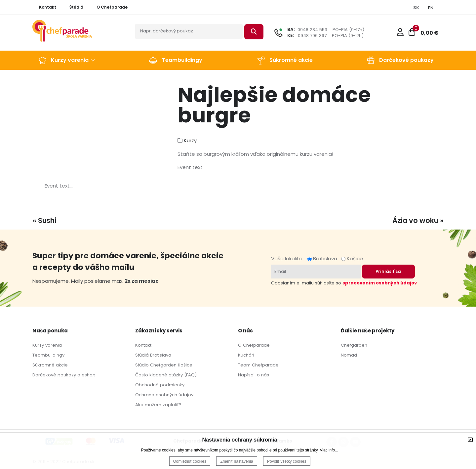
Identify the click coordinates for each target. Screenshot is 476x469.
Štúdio (142, 365)
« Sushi (44, 220)
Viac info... (329, 450)
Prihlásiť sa (388, 271)
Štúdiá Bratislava (153, 355)
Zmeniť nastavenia (237, 461)
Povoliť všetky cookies (287, 461)
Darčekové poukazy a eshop (64, 375)
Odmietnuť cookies (190, 461)
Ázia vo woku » (418, 220)
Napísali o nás (254, 375)
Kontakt (143, 345)
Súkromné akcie (50, 365)
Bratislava (324, 258)
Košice (352, 258)
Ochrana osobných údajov (164, 395)
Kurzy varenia (47, 345)
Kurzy (190, 140)
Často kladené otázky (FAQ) (166, 375)
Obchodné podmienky (160, 385)
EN (431, 8)
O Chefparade (254, 345)
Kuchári (246, 355)
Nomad (349, 355)
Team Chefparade (258, 365)
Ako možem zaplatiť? (158, 405)
